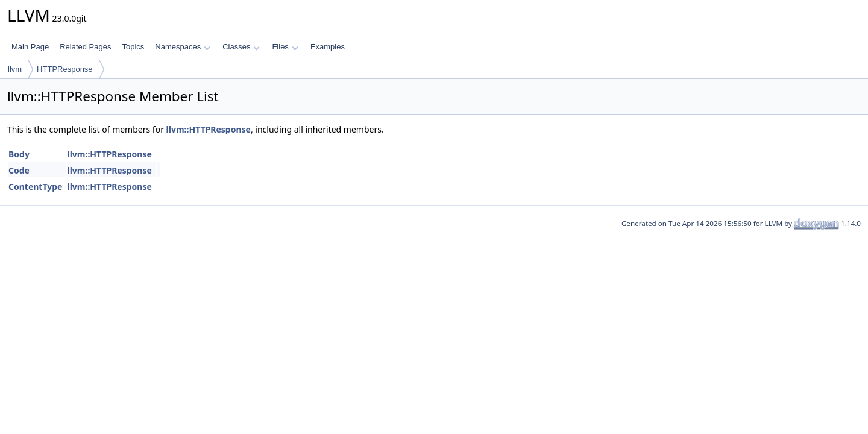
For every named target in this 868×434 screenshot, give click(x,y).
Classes (241, 47)
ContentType (35, 187)
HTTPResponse (64, 69)
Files (285, 47)
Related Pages (85, 47)
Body (19, 154)
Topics (133, 47)
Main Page (30, 47)
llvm (15, 69)
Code (19, 170)
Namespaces (182, 47)
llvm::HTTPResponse (209, 129)
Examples (328, 47)
